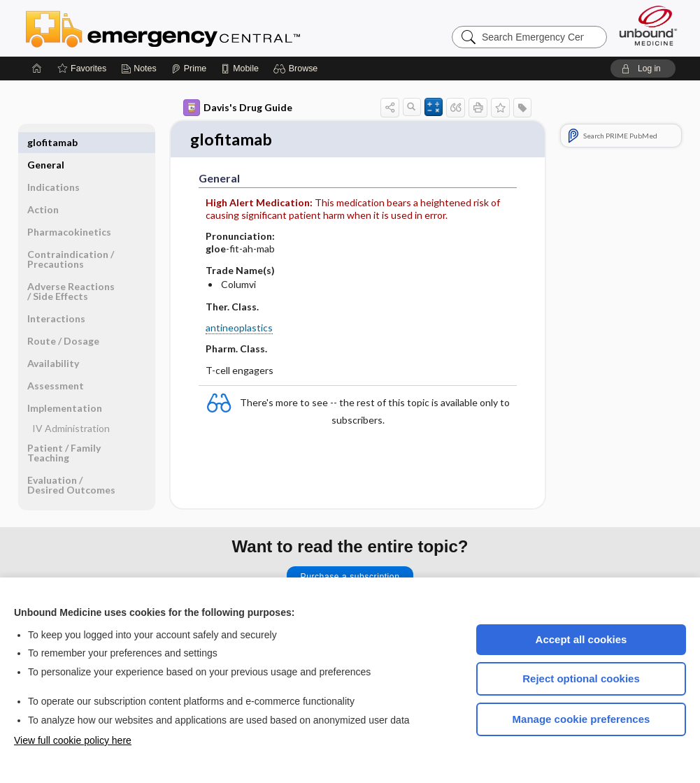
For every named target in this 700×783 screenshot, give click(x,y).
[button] (298, 69)
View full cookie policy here (73, 740)
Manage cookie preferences (581, 719)
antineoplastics (239, 329)
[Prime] (189, 69)
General (46, 142)
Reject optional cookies (581, 678)
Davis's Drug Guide (238, 108)
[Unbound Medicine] (648, 26)
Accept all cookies (581, 639)
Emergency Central (199, 28)
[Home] (37, 69)
